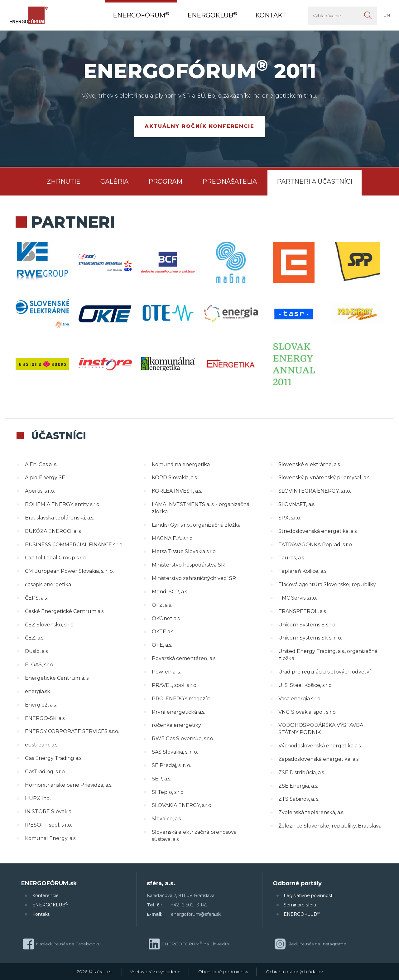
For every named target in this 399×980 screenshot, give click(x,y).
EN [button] (387, 15)
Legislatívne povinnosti (309, 896)
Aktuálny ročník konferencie (199, 126)
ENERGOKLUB (50, 905)
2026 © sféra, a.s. (94, 972)
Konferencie (45, 896)
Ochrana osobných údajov (294, 972)
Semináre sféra (300, 905)
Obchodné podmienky (223, 972)
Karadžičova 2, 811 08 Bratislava (181, 896)
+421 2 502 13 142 (189, 905)
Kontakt (41, 914)
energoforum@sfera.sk (196, 914)
